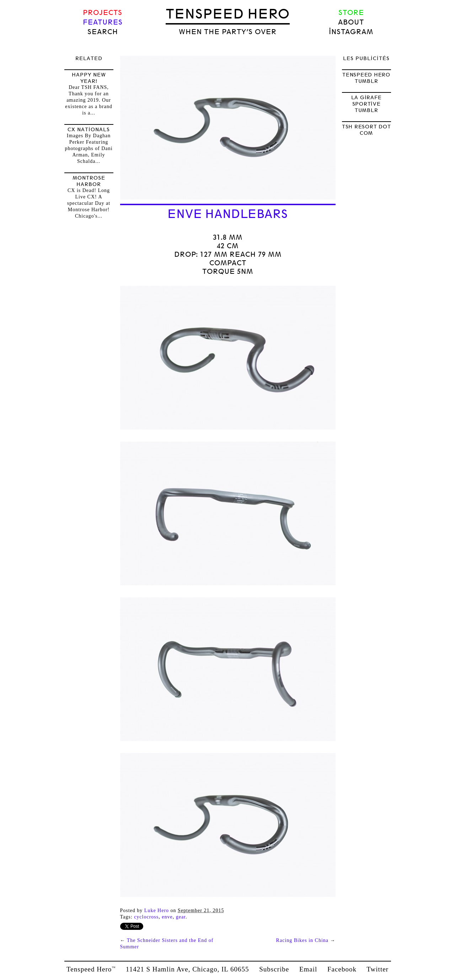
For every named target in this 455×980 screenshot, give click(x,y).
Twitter (378, 969)
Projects (103, 13)
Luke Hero (157, 910)
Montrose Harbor (89, 181)
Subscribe (274, 969)
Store (351, 13)
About (351, 22)
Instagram (351, 32)
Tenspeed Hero (228, 14)
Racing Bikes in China (302, 940)
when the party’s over (228, 32)
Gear (181, 917)
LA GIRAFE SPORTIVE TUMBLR (366, 104)
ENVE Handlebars (227, 214)
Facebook (342, 969)
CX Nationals (89, 129)
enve (167, 917)
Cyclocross (146, 917)
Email (308, 969)
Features (103, 22)
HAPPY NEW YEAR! (89, 78)
